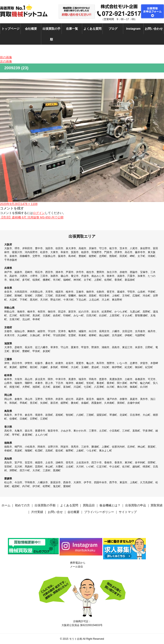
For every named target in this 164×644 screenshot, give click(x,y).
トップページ (10, 29)
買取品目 (89, 505)
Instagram (133, 29)
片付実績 (37, 512)
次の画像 (6, 61)
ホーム (6, 505)
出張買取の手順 (51, 34)
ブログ (113, 29)
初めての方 (22, 505)
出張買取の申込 (136, 505)
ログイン (39, 213)
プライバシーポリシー (99, 512)
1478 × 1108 (29, 204)
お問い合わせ (154, 29)
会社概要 (31, 29)
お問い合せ (55, 512)
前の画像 (6, 57)
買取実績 (157, 505)
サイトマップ (128, 512)
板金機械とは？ (110, 505)
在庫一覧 (72, 29)
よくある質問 (92, 29)
